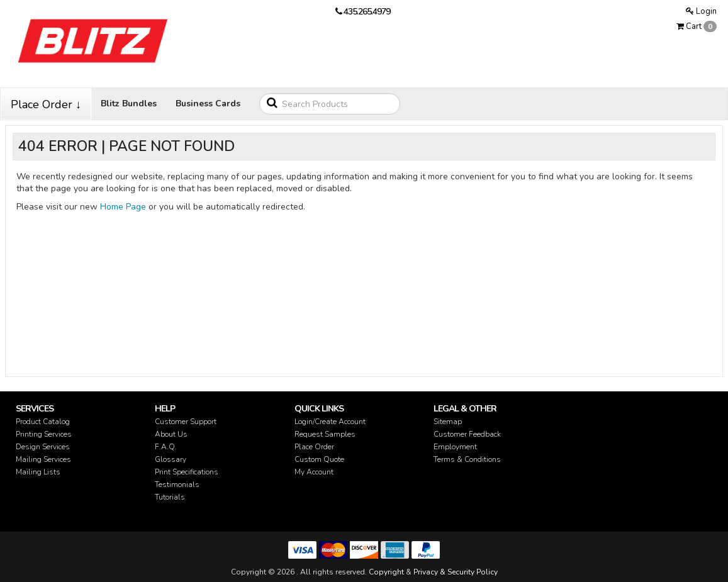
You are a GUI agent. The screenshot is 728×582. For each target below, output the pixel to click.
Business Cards (208, 104)
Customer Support (186, 422)
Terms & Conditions (467, 459)
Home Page (123, 207)
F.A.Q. (166, 447)
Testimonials (177, 484)
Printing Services (44, 434)
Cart (697, 26)
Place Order (314, 447)
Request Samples (325, 434)
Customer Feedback (467, 434)
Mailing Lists (38, 472)
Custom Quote (319, 459)
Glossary (171, 459)
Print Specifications (187, 472)
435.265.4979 (367, 12)
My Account (314, 472)
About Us (171, 434)
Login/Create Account (330, 422)
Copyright (386, 572)
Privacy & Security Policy (456, 572)
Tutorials (170, 497)
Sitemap (448, 422)
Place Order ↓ (46, 104)
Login (701, 11)
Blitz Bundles (129, 104)
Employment (455, 447)
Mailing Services (43, 459)
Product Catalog (43, 422)
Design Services (43, 447)
